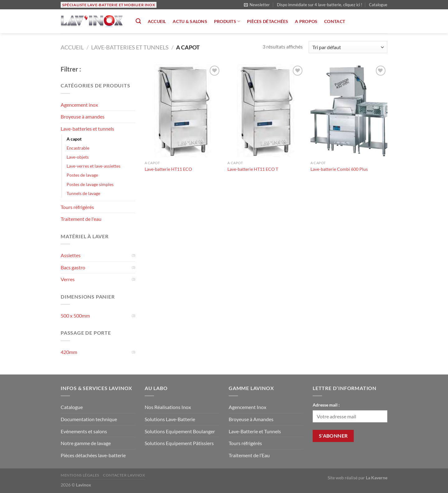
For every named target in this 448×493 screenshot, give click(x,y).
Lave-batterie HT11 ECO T (253, 169)
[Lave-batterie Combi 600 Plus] (349, 111)
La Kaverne (377, 478)
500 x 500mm (75, 316)
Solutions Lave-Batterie (170, 419)
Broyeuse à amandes (83, 116)
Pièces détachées (268, 21)
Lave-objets (78, 157)
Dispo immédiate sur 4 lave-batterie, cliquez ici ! (320, 5)
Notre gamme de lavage (86, 443)
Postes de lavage (82, 175)
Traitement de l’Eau (249, 455)
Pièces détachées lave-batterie (93, 455)
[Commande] (348, 47)
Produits (227, 21)
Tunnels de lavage (83, 193)
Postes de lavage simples (90, 184)
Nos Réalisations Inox (168, 407)
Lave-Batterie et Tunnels (255, 431)
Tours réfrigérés (77, 207)
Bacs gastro (73, 267)
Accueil (157, 21)
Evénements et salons (84, 431)
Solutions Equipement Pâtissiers (179, 443)
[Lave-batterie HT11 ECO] (183, 111)
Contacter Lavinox (124, 475)
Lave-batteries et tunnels (130, 47)
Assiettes (71, 255)
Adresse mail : (326, 405)
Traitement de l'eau (81, 219)
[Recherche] (138, 21)
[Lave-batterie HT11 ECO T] (266, 111)
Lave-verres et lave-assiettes (93, 166)
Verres (68, 279)
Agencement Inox (247, 407)
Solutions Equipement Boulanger (180, 431)
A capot (74, 139)
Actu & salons (190, 21)
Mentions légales (80, 475)
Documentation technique (89, 419)
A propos (306, 21)
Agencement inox (79, 105)
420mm (69, 352)
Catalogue (378, 5)
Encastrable (78, 148)
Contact (335, 21)
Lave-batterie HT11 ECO (168, 169)
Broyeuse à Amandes (251, 419)
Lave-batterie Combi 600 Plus (339, 169)
